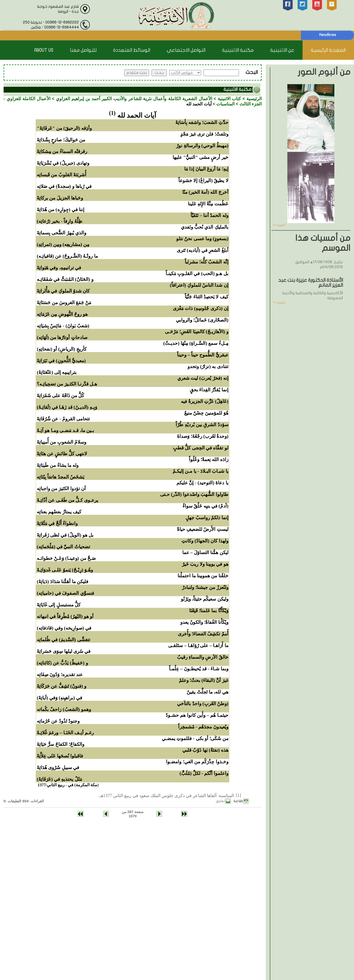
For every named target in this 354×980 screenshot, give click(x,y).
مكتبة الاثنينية (238, 50)
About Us (44, 50)
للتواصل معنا (83, 50)
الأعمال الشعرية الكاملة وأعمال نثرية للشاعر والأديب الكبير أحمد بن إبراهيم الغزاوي (134, 99)
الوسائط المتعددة (132, 50)
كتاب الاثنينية (229, 99)
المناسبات (225, 104)
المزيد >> (279, 225)
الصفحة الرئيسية (328, 50)
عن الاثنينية (282, 50)
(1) (112, 113)
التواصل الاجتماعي (186, 50)
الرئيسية (254, 99)
